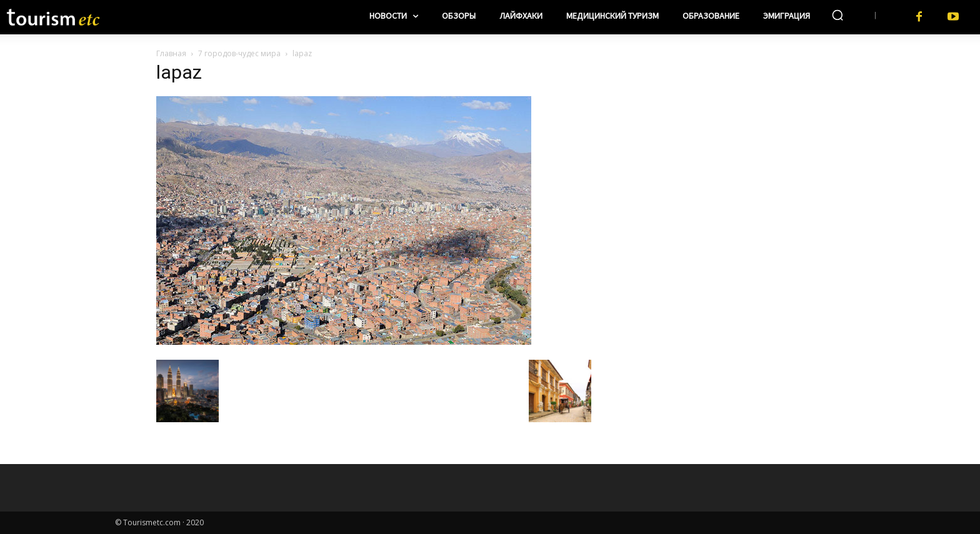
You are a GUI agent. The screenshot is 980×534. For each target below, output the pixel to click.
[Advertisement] (715, 144)
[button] (837, 15)
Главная (171, 53)
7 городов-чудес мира (239, 53)
